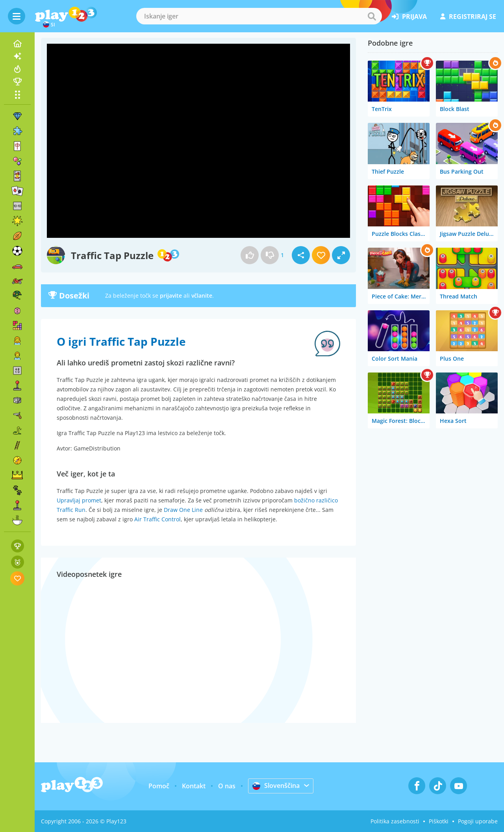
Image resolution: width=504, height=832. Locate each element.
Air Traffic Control (157, 519)
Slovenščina (276, 786)
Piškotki (439, 821)
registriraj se (468, 17)
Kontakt (194, 786)
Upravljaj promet (79, 500)
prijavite (171, 296)
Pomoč (159, 786)
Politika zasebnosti (395, 821)
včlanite (202, 296)
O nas (227, 786)
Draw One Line (183, 510)
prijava (409, 17)
